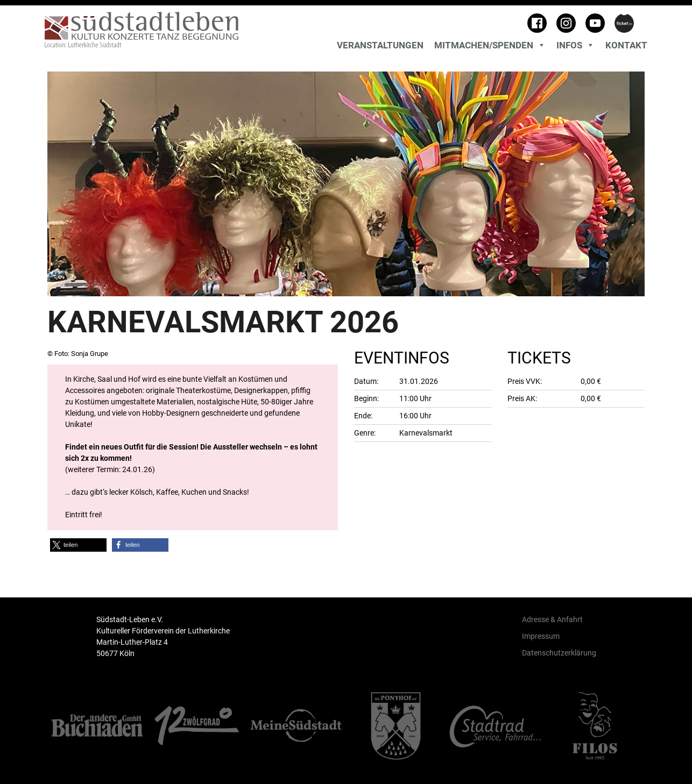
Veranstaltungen (380, 45)
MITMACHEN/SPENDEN (490, 45)
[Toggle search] (645, 32)
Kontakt (626, 45)
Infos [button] (576, 45)
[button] (78, 545)
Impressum (541, 636)
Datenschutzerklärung (559, 653)
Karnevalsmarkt (426, 433)
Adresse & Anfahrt (552, 619)
